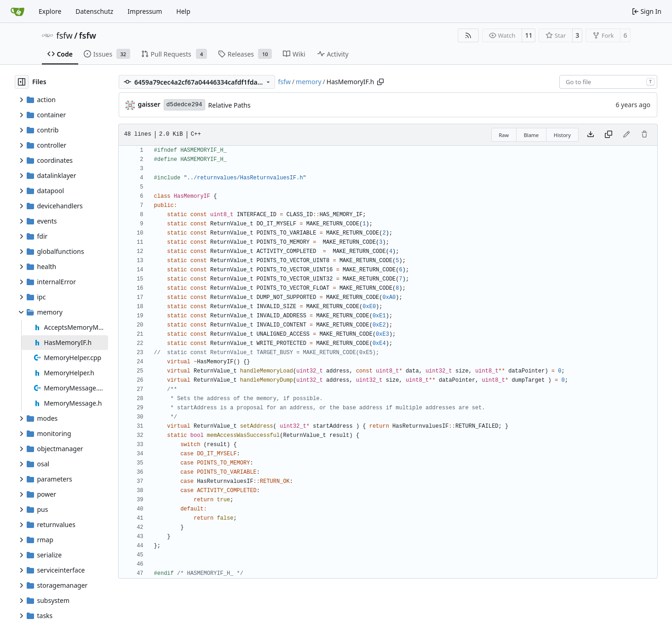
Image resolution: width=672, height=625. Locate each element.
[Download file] (591, 135)
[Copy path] (380, 82)
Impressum (145, 11)
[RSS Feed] (468, 35)
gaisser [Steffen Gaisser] (149, 104)
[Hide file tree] (22, 82)
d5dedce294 (184, 105)
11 (528, 35)
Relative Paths (230, 105)
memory (308, 82)
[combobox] (608, 82)
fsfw (65, 35)
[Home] (17, 11)
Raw (504, 135)
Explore (50, 11)
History (562, 135)
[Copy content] (609, 135)
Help (183, 11)
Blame (531, 135)
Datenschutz (94, 11)
